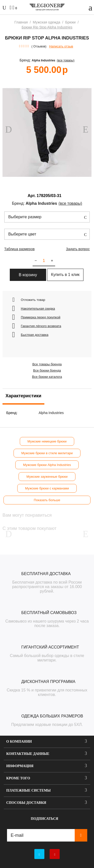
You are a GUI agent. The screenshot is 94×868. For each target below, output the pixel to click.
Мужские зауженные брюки (47, 477)
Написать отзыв (61, 46)
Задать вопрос (78, 249)
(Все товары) (66, 60)
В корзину (28, 275)
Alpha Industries (44, 60)
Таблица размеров (19, 249)
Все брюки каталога (47, 377)
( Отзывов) (39, 46)
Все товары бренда (47, 364)
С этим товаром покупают (29, 528)
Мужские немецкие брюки (47, 441)
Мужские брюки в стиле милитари (47, 453)
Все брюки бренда (47, 370)
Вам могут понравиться (27, 515)
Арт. (32, 196)
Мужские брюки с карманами (47, 488)
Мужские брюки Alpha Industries (47, 465)
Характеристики (23, 396)
